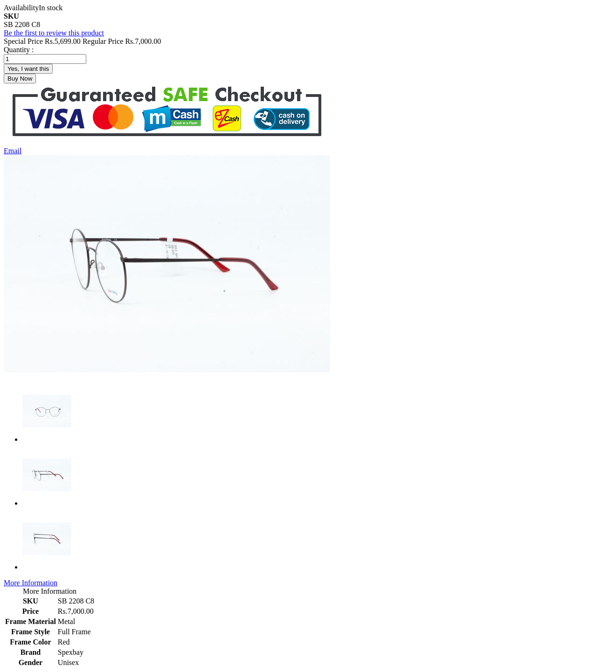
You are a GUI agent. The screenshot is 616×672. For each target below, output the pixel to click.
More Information (31, 583)
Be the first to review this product (54, 33)
